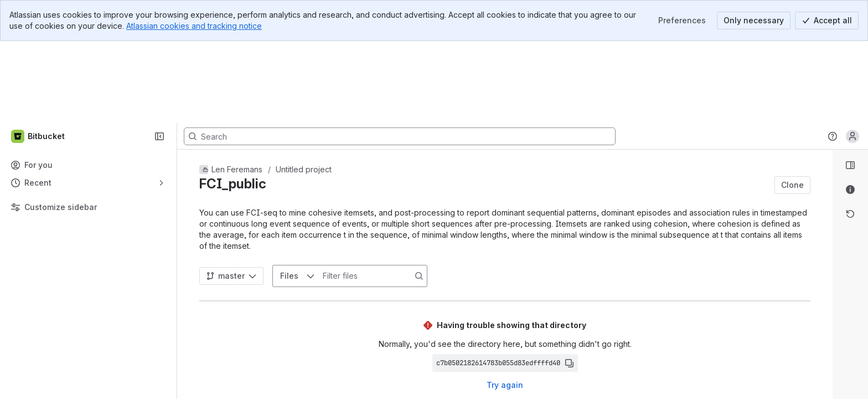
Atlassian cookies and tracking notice (194, 26)
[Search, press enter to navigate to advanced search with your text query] (400, 54)
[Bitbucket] (38, 54)
